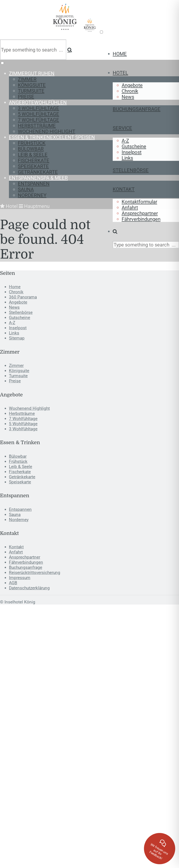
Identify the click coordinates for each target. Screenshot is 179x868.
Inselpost (132, 152)
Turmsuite (31, 91)
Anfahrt (130, 207)
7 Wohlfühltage (39, 120)
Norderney (32, 195)
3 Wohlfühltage (39, 108)
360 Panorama (23, 297)
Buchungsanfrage (137, 109)
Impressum (20, 578)
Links (127, 158)
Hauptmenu (34, 206)
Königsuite (32, 85)
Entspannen (38, 178)
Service (122, 128)
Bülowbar (31, 149)
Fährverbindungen (141, 219)
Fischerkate (34, 160)
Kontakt (124, 189)
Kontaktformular (139, 202)
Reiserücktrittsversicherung (35, 573)
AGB (13, 583)
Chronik (130, 91)
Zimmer (32, 73)
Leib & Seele (33, 155)
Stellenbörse (131, 170)
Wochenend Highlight (47, 131)
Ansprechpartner (140, 213)
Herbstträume (37, 126)
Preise (26, 97)
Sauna (26, 189)
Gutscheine (134, 146)
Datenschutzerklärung (29, 588)
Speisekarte (33, 166)
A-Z (125, 141)
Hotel (120, 73)
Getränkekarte (38, 172)
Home (120, 54)
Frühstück (32, 143)
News (128, 97)
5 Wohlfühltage (39, 114)
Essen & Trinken (52, 137)
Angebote (132, 85)
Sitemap (17, 338)
